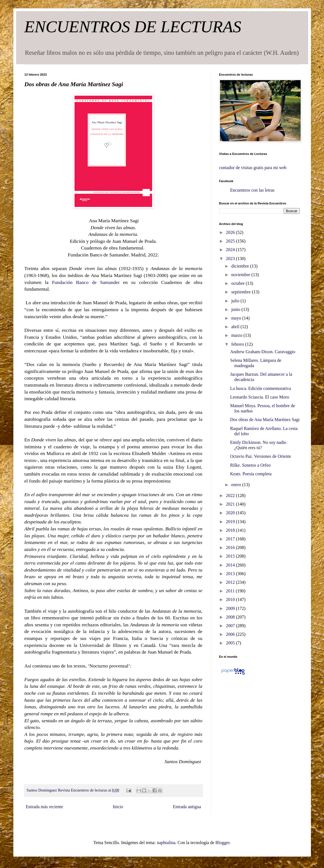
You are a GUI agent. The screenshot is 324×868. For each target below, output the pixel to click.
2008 (231, 617)
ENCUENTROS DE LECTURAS (133, 27)
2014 (231, 565)
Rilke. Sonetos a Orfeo (250, 465)
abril (236, 327)
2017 (231, 539)
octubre (238, 283)
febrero (238, 344)
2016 (231, 547)
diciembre (241, 266)
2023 (231, 259)
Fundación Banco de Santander (88, 282)
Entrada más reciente (44, 807)
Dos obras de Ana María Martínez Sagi (265, 420)
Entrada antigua (187, 807)
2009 (231, 608)
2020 (231, 513)
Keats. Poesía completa (251, 474)
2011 (231, 591)
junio (236, 309)
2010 (231, 599)
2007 (231, 626)
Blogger (223, 843)
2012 (231, 582)
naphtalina (166, 843)
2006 (231, 634)
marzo (237, 335)
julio (236, 301)
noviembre (241, 275)
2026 (231, 232)
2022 (231, 495)
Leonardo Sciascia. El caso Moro (259, 397)
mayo (237, 318)
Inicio (118, 807)
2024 (231, 250)
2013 (231, 574)
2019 (231, 522)
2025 (231, 241)
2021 (231, 504)
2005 (231, 643)
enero (237, 485)
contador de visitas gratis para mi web (253, 168)
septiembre (241, 292)
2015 (231, 556)
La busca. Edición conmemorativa (260, 388)
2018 (231, 530)
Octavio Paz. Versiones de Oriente (260, 456)
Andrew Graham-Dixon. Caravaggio (263, 352)
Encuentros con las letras (253, 190)
